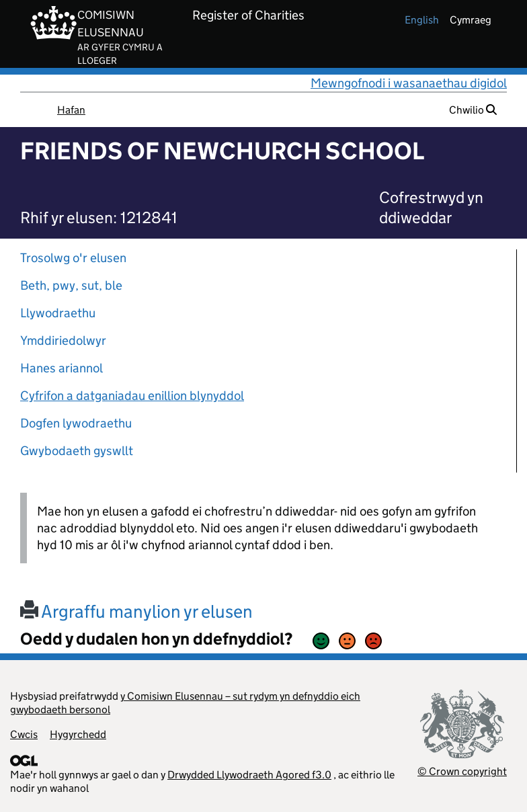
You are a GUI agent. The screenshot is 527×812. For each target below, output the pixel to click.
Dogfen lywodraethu (76, 423)
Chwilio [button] (473, 110)
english (422, 20)
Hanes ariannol (62, 368)
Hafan (71, 110)
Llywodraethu (58, 313)
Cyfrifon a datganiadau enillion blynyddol (132, 396)
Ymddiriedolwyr (63, 340)
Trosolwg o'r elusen (73, 258)
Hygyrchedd (78, 734)
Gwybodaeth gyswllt (77, 451)
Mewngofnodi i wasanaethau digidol (409, 83)
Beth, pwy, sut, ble (71, 285)
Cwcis (24, 734)
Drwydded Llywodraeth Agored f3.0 (249, 775)
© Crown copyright (462, 771)
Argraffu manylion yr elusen (136, 611)
